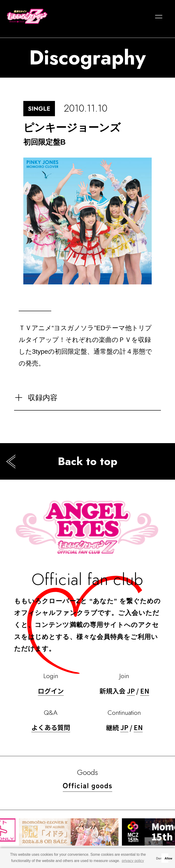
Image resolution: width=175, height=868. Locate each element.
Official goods (88, 785)
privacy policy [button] (133, 861)
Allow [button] (166, 858)
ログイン (51, 691)
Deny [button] (158, 858)
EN (145, 691)
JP (131, 691)
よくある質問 (51, 727)
